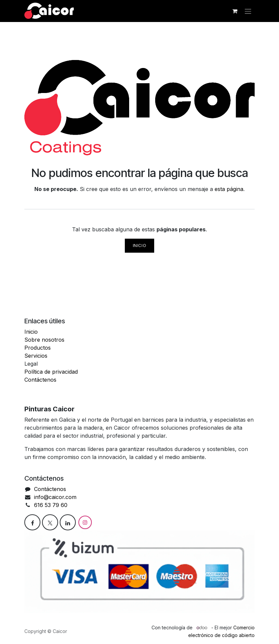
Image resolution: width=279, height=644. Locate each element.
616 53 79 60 (52, 505)
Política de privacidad (51, 372)
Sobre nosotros (44, 340)
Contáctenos (40, 380)
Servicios (36, 356)
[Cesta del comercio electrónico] (235, 11)
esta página (229, 189)
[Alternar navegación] (248, 11)
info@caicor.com (55, 497)
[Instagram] (85, 522)
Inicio (140, 245)
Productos (38, 348)
